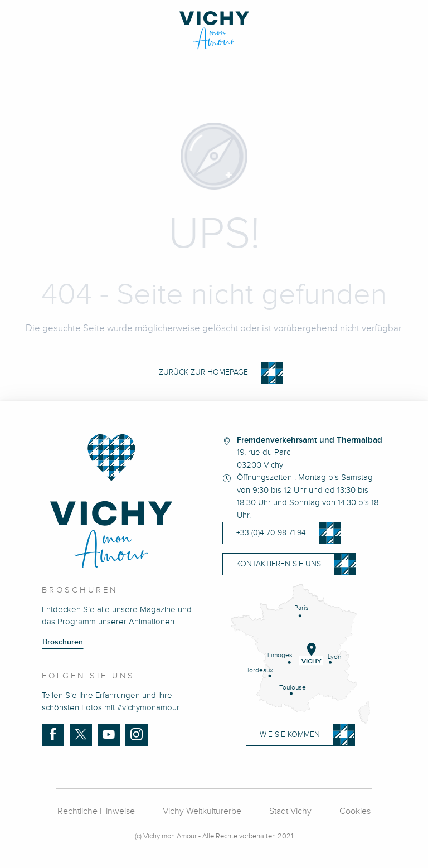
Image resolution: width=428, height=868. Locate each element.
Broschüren (63, 642)
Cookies (355, 811)
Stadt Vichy (290, 811)
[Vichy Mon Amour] (214, 30)
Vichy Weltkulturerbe (202, 811)
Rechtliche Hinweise (96, 811)
